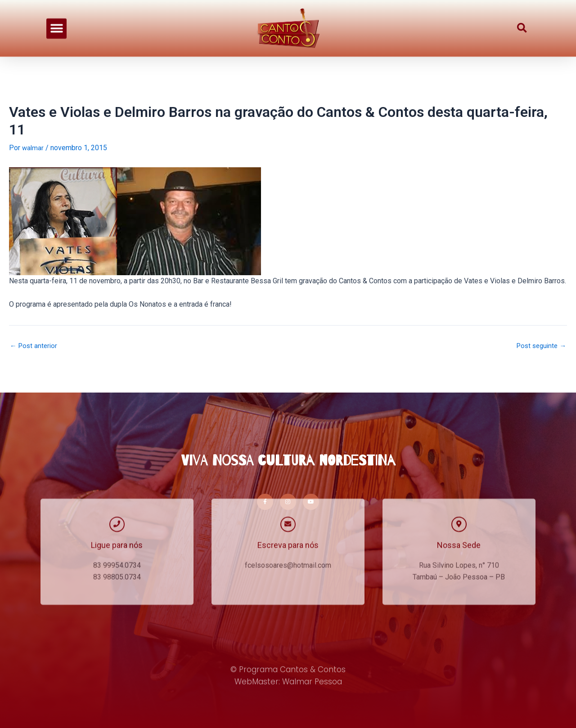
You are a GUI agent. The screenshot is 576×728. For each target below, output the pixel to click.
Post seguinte (539, 346)
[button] (56, 18)
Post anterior (35, 346)
